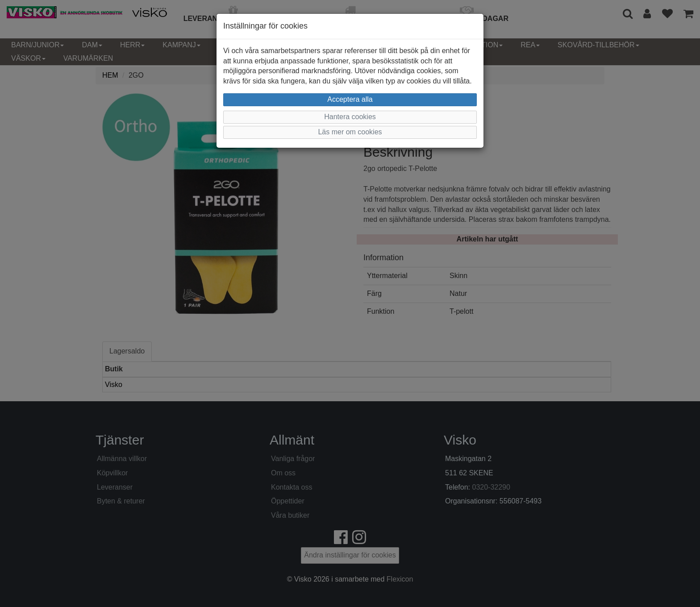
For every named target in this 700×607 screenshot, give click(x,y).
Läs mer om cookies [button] (350, 132)
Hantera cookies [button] (350, 117)
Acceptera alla (350, 99)
